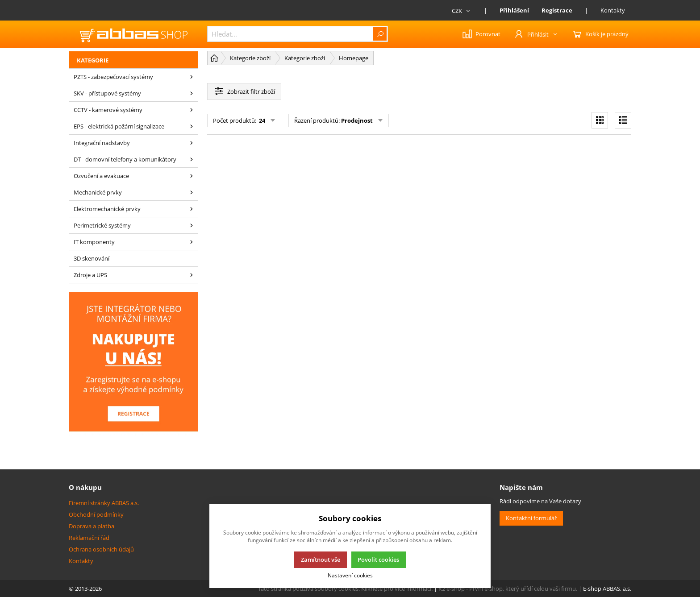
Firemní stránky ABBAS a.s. (104, 503)
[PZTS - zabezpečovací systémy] (192, 77)
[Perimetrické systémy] (192, 225)
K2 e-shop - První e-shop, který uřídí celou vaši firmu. (508, 589)
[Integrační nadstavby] (192, 143)
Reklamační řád (89, 538)
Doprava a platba (92, 526)
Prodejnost (357, 120)
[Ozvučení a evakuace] (192, 176)
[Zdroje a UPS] (192, 275)
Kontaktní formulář (531, 518)
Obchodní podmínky (96, 514)
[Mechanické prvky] (192, 192)
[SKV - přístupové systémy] (192, 93)
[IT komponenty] (192, 242)
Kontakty (613, 10)
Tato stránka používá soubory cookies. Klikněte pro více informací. (345, 589)
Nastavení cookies (350, 575)
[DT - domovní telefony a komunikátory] (192, 159)
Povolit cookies (378, 560)
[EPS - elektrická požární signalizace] (192, 126)
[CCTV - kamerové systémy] (192, 110)
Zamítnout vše (321, 560)
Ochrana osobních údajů (101, 549)
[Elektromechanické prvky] (192, 209)
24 (261, 120)
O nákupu (85, 487)
